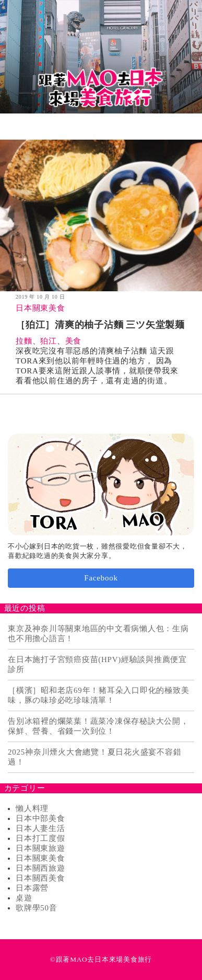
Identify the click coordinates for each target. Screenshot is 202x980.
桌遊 (24, 898)
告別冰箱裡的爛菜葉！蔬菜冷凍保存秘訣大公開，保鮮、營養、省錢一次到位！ (98, 726)
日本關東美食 (40, 308)
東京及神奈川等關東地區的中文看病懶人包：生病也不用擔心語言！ (98, 634)
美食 (74, 341)
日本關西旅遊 (40, 868)
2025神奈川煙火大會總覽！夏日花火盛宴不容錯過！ (94, 757)
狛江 (49, 341)
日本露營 (32, 888)
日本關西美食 (40, 878)
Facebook (101, 578)
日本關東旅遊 (40, 848)
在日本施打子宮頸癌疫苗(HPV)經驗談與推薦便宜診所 (97, 664)
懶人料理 (32, 808)
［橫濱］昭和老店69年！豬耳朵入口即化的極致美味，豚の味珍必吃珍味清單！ (98, 695)
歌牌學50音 (37, 908)
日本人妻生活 (40, 828)
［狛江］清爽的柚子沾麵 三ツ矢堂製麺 (100, 325)
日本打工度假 (40, 838)
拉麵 (24, 341)
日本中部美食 (40, 818)
